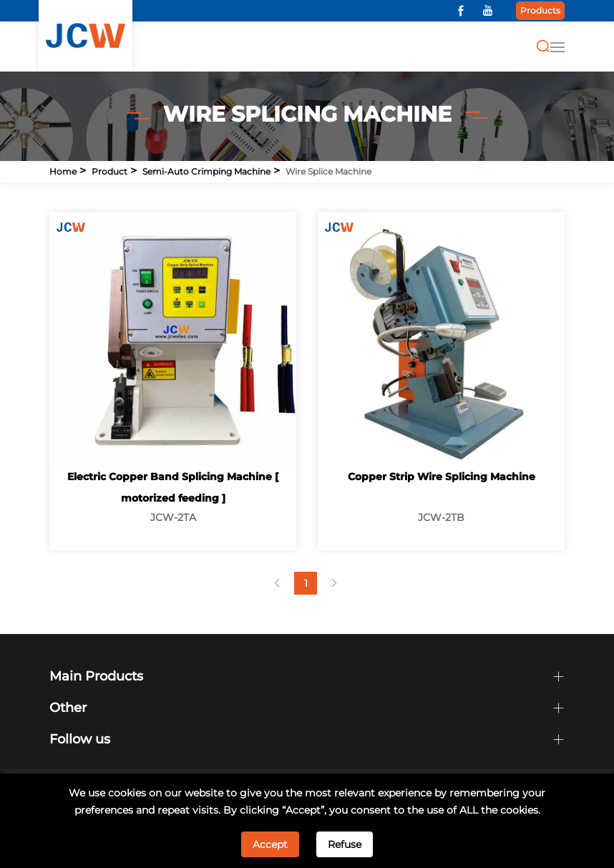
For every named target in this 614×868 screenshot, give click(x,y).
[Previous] (277, 583)
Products (540, 10)
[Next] (334, 583)
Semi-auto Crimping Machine (206, 171)
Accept (270, 844)
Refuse (345, 844)
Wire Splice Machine (328, 171)
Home (63, 171)
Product (109, 171)
